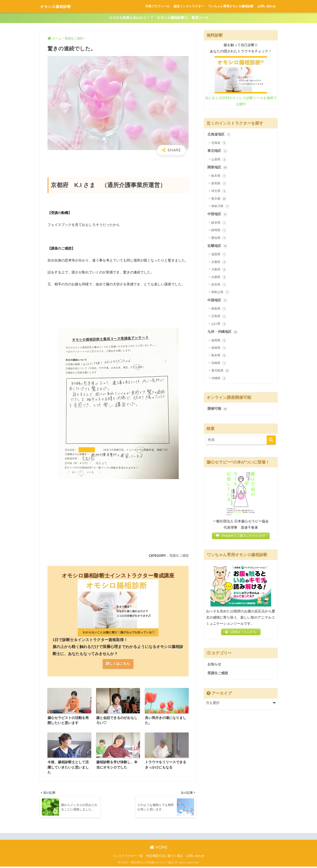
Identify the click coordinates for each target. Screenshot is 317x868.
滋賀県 (219, 255)
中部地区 (218, 215)
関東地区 (218, 168)
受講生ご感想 (179, 556)
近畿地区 (218, 247)
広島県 (219, 317)
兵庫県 (219, 278)
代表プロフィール (157, 6)
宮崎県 (219, 364)
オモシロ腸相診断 (60, 6)
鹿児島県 (220, 372)
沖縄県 (219, 379)
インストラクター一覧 (128, 857)
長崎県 (219, 349)
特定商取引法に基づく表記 (165, 857)
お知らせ (214, 667)
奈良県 (219, 285)
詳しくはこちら (118, 664)
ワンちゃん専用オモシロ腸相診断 (231, 6)
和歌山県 (220, 293)
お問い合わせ (267, 6)
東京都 (219, 199)
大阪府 (219, 270)
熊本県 (219, 356)
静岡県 (219, 231)
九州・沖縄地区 (223, 333)
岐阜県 (219, 223)
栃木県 (219, 176)
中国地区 (218, 301)
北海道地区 (219, 135)
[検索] (271, 441)
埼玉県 (219, 192)
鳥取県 (219, 309)
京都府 (219, 263)
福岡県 (219, 341)
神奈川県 (220, 207)
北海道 (219, 143)
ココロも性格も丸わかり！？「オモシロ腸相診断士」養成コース (159, 18)
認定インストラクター (189, 6)
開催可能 (218, 410)
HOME (159, 848)
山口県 (219, 325)
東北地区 (218, 151)
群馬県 (219, 184)
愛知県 (219, 238)
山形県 (219, 160)
